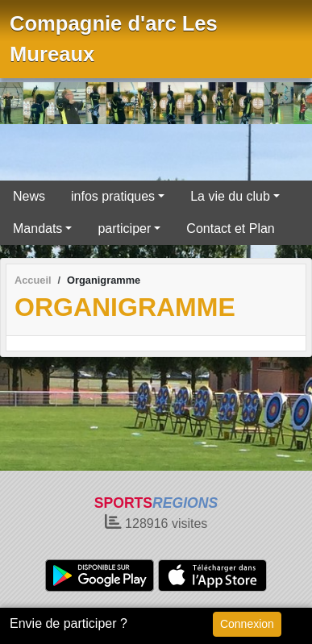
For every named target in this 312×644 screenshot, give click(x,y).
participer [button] (124, 229)
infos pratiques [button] (113, 196)
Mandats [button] (37, 229)
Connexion (247, 624)
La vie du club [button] (230, 196)
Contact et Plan (230, 229)
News (29, 196)
